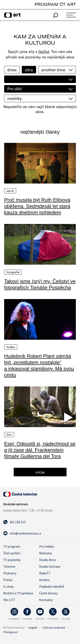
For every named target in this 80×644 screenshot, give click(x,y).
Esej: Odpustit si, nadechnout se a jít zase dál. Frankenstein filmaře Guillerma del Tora (40, 450)
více (40, 472)
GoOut (44, 52)
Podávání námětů (52, 586)
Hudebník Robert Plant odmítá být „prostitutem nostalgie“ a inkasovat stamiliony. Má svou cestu (39, 365)
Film (9, 435)
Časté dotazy (48, 593)
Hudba (11, 347)
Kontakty (46, 600)
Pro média (46, 546)
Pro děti (15, 89)
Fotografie (13, 272)
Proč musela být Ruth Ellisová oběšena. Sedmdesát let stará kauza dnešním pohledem (37, 206)
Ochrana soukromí (54, 628)
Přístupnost (11, 632)
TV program (12, 546)
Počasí (8, 580)
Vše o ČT (9, 600)
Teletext (9, 566)
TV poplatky (12, 560)
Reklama (45, 553)
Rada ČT (45, 573)
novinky (15, 98)
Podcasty (10, 573)
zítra (29, 70)
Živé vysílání (12, 553)
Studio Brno (48, 560)
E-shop (8, 586)
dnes (12, 70)
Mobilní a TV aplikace (18, 593)
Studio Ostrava (50, 566)
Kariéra (44, 580)
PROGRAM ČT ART (55, 4)
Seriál (10, 191)
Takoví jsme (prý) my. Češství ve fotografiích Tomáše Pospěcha (40, 284)
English (33, 628)
